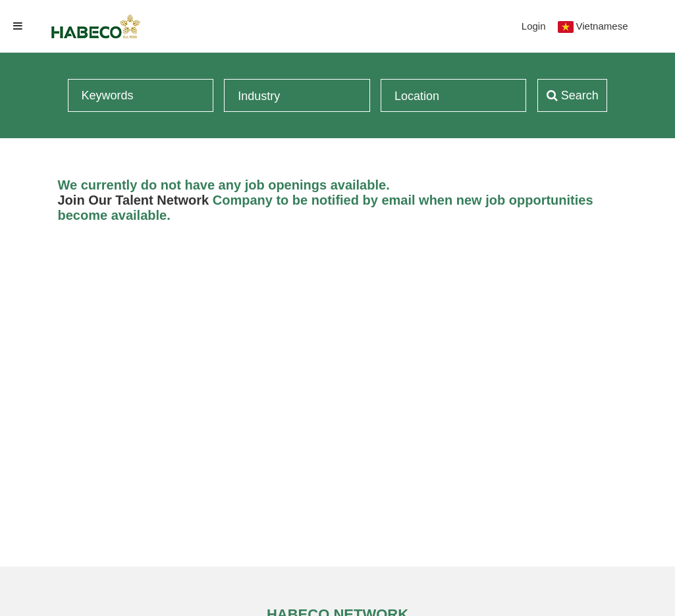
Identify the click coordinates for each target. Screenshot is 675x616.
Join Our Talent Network (134, 200)
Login (534, 26)
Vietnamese (602, 26)
